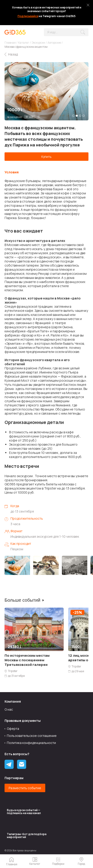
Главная (10, 43)
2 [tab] (77, 116)
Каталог (24, 43)
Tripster (13, 671)
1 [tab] (73, 116)
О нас (9, 709)
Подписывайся (28, 16)
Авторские (54, 43)
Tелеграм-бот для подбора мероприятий (27, 836)
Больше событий (22, 600)
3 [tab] (80, 116)
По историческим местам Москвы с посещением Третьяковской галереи (27, 660)
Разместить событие (25, 788)
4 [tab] (84, 116)
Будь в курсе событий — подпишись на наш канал (24, 812)
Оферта (13, 729)
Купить (46, 157)
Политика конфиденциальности (31, 743)
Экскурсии (38, 43)
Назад (13, 54)
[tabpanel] (46, 91)
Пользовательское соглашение (32, 736)
